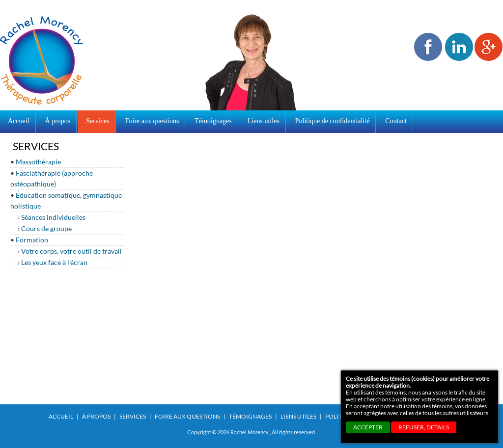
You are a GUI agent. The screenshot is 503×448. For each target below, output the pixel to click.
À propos (96, 416)
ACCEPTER (368, 427)
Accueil (19, 121)
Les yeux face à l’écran (54, 262)
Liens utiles (298, 416)
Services (133, 416)
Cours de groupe (46, 228)
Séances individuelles (53, 217)
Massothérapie (38, 162)
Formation (32, 240)
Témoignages (250, 416)
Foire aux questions (187, 416)
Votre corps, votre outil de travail (71, 251)
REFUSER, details (424, 427)
